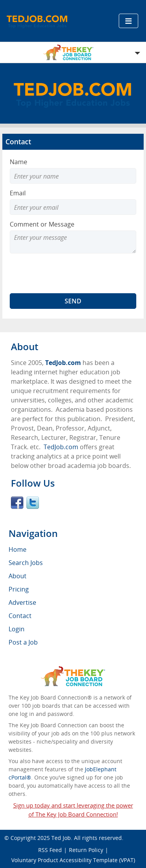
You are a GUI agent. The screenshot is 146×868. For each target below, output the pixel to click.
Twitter (33, 503)
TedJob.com (63, 363)
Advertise (22, 602)
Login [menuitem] (17, 629)
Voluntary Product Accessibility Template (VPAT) (73, 860)
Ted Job (61, 838)
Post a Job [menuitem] (23, 642)
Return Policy (86, 850)
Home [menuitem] (18, 549)
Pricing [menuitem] (19, 589)
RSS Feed (50, 850)
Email (18, 193)
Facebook (17, 503)
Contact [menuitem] (20, 616)
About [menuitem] (18, 576)
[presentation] (69, 273)
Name (18, 162)
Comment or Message (42, 224)
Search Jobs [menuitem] (26, 563)
